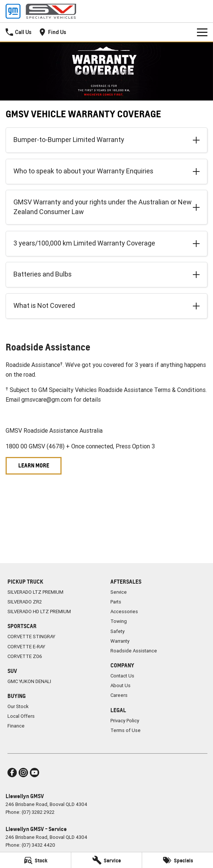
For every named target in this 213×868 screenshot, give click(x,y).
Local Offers (21, 716)
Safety (118, 631)
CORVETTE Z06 (25, 656)
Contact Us (122, 676)
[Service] (107, 860)
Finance (16, 726)
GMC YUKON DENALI (29, 681)
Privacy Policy (125, 721)
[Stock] (35, 860)
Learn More (34, 465)
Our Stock (18, 706)
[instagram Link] (23, 773)
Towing (119, 621)
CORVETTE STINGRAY (31, 637)
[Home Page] (41, 11)
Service (119, 592)
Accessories (124, 611)
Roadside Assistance (134, 651)
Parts (116, 602)
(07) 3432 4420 (38, 845)
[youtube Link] (35, 773)
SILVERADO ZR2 (25, 602)
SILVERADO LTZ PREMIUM (35, 592)
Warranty (120, 641)
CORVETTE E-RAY (26, 647)
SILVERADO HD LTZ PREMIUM (39, 611)
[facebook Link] (12, 773)
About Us (120, 685)
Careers (119, 695)
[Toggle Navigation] (202, 32)
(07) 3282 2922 (38, 812)
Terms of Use (126, 730)
